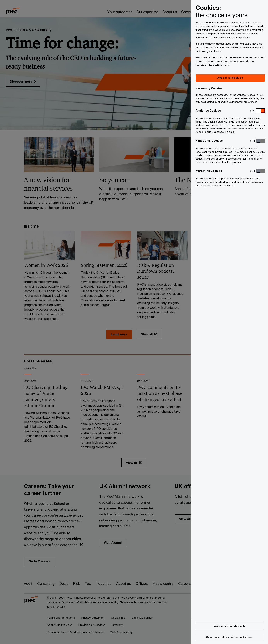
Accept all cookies (230, 78)
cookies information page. (213, 65)
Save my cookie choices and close (229, 637)
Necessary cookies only (229, 626)
